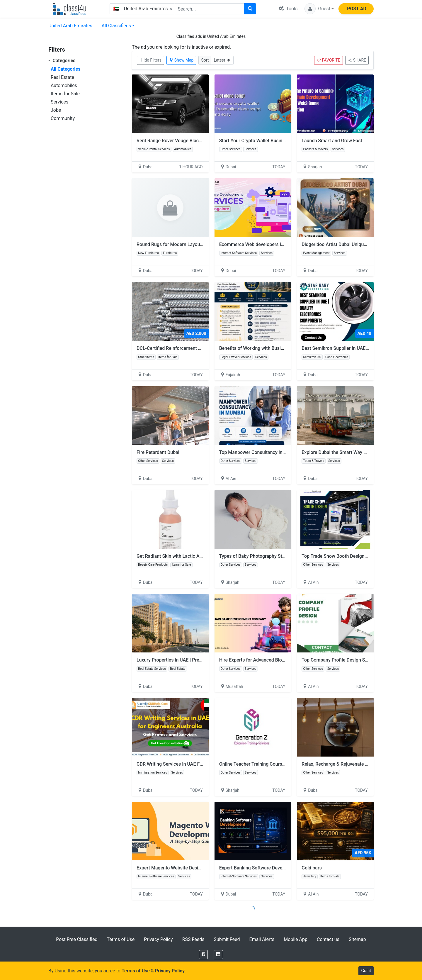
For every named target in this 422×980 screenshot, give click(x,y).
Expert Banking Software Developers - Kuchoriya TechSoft (280, 868)
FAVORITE (329, 60)
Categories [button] (62, 61)
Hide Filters (151, 60)
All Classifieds (116, 26)
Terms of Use (121, 939)
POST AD (357, 9)
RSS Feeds (193, 939)
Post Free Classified (77, 939)
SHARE (357, 60)
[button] (319, 9)
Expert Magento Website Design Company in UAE (188, 868)
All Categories (65, 69)
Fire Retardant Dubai (158, 452)
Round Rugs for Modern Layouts (170, 244)
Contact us (328, 939)
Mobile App (296, 939)
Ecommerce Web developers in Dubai (258, 244)
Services (59, 102)
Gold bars (312, 868)
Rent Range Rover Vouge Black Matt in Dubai (183, 141)
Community (63, 118)
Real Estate (62, 77)
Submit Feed (227, 939)
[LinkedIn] (218, 955)
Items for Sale (65, 94)
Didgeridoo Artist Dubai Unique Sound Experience (353, 244)
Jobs (56, 110)
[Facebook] (203, 955)
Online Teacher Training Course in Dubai (261, 764)
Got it (366, 971)
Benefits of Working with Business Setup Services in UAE (279, 348)
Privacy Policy (158, 939)
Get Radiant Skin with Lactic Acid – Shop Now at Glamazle (198, 556)
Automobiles (64, 85)
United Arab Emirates (70, 26)
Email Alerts (262, 939)
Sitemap (357, 939)
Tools (288, 9)
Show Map (181, 60)
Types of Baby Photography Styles (255, 556)
